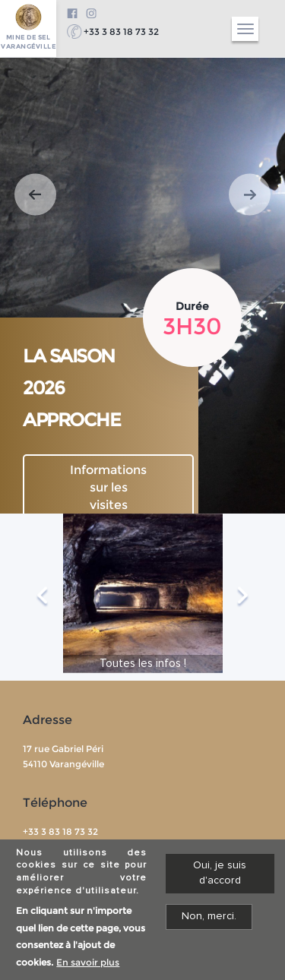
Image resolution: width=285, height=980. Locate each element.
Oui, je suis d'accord (220, 876)
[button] (35, 195)
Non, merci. (209, 919)
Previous (42, 597)
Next (243, 597)
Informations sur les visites (108, 487)
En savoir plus (88, 966)
